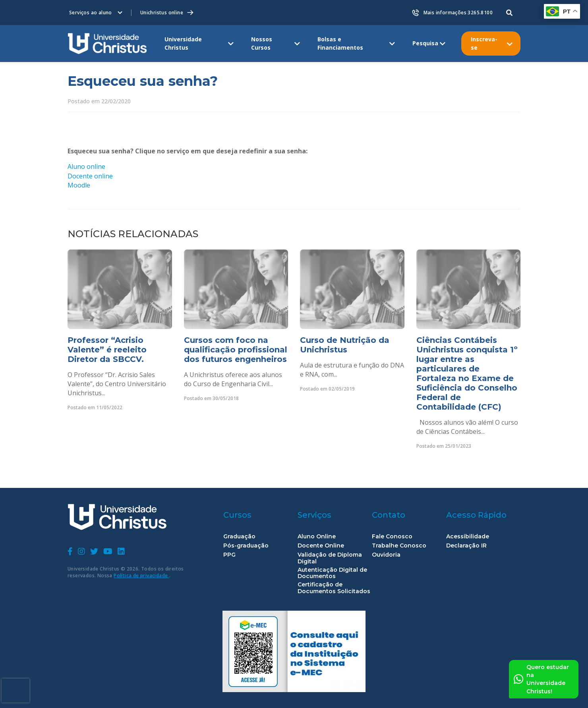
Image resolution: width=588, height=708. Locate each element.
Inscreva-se (484, 43)
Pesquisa (425, 43)
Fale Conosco (392, 537)
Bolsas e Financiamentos (340, 43)
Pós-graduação (246, 546)
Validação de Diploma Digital (330, 558)
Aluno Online (317, 537)
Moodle (79, 185)
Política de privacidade (141, 575)
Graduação (239, 537)
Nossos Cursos (262, 43)
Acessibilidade (468, 537)
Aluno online (86, 166)
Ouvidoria (386, 555)
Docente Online (321, 546)
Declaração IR (466, 546)
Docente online (90, 176)
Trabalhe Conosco (399, 546)
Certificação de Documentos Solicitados (334, 588)
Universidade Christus (183, 43)
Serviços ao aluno (91, 13)
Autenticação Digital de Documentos (332, 573)
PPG (229, 555)
